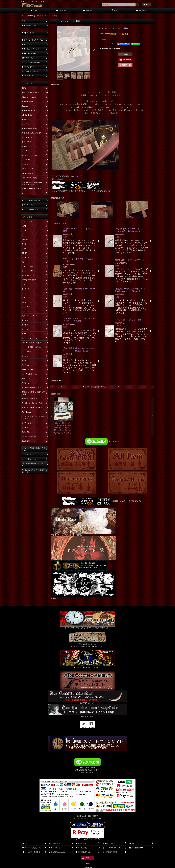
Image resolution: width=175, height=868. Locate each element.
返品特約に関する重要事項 (110, 48)
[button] (53, 49)
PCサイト (89, 858)
